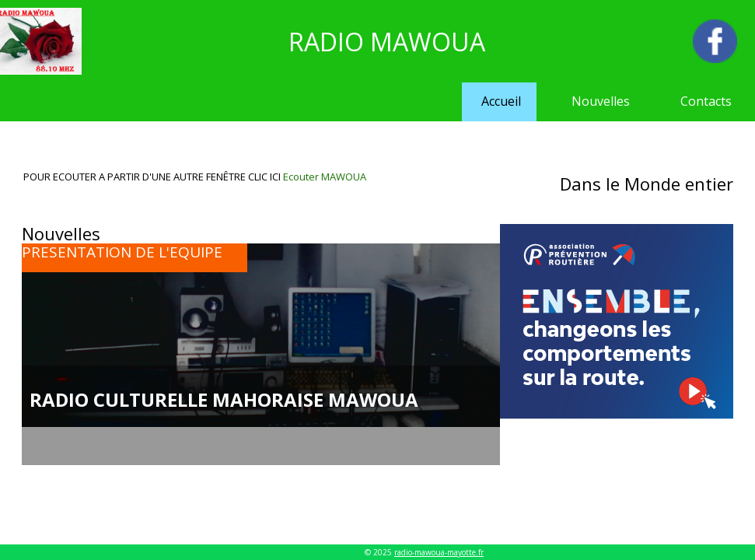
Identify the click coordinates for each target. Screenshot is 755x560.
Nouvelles (601, 101)
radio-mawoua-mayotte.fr (439, 552)
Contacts (706, 101)
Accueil (501, 101)
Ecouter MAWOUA (325, 177)
